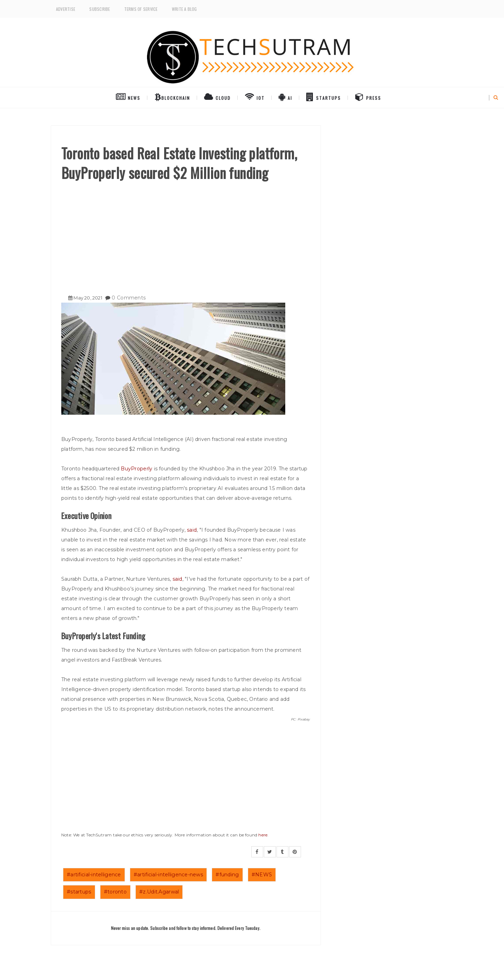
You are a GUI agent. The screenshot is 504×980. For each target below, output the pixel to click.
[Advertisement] (186, 235)
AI (285, 97)
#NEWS (262, 875)
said (192, 530)
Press (368, 97)
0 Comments (129, 298)
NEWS (128, 97)
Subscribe (100, 9)
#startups (79, 892)
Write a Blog (184, 9)
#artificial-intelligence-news (168, 875)
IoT (255, 97)
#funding (227, 875)
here (263, 835)
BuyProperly (136, 469)
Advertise (66, 9)
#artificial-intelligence (94, 875)
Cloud (217, 97)
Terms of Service (141, 9)
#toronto (115, 892)
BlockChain (172, 97)
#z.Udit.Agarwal (159, 892)
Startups (324, 97)
